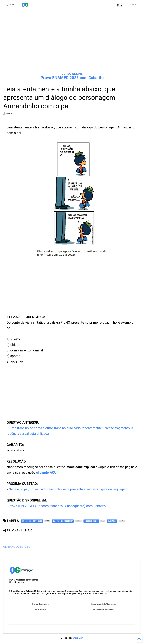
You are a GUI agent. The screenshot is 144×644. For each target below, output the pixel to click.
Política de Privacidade (103, 610)
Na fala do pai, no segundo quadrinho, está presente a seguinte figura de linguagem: (68, 489)
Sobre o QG (41, 610)
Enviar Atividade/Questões (103, 604)
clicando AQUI (47, 473)
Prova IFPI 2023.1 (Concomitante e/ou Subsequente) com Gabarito (57, 506)
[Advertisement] (72, 44)
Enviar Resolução (41, 604)
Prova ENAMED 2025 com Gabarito (72, 78)
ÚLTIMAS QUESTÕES (17, 547)
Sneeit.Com (78, 638)
